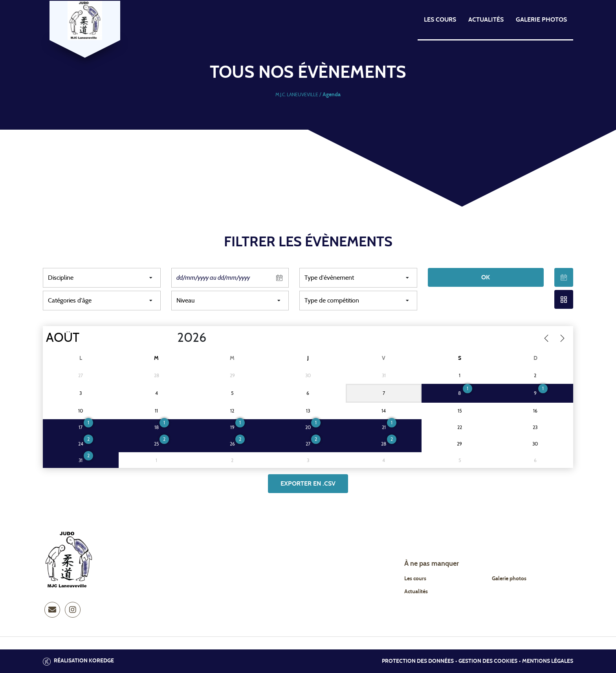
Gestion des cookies (488, 661)
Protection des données (418, 661)
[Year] (171, 338)
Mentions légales (548, 661)
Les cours (440, 20)
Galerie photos (541, 20)
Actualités (486, 20)
